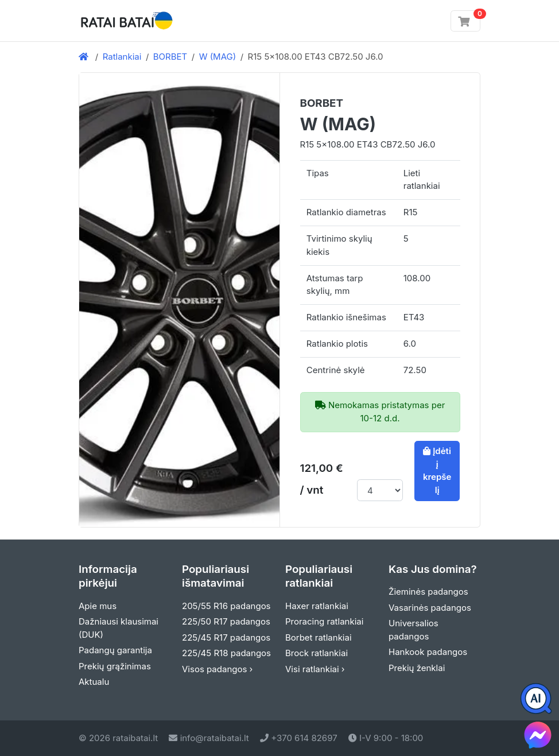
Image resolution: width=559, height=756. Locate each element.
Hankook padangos (428, 652)
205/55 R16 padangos (226, 606)
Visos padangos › (217, 669)
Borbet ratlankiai (319, 637)
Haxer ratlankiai (317, 606)
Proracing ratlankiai (324, 621)
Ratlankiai (122, 57)
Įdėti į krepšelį (437, 470)
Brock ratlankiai (317, 653)
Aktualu (94, 682)
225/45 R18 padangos (226, 653)
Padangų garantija (115, 650)
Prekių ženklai (417, 668)
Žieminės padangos (428, 592)
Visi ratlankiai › (315, 669)
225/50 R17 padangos (226, 621)
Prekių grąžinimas (115, 666)
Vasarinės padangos (430, 608)
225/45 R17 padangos (226, 637)
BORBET (170, 57)
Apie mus (98, 606)
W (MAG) (218, 57)
